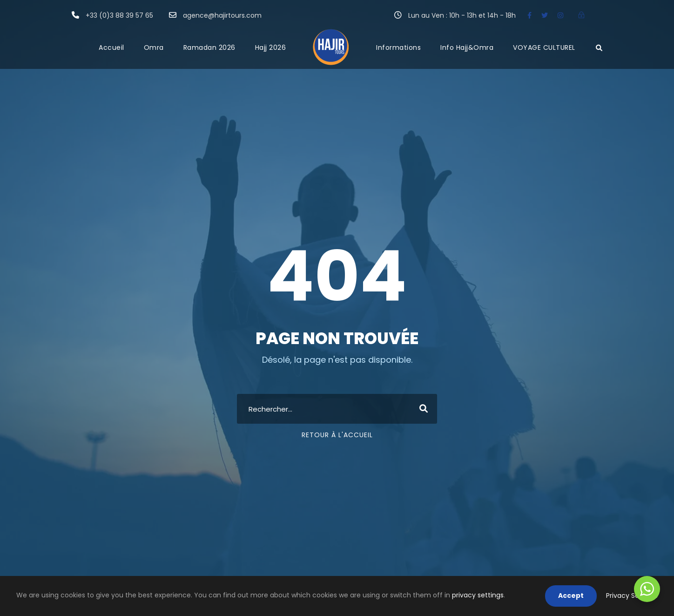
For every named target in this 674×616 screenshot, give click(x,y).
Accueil (111, 47)
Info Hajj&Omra (467, 47)
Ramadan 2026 (209, 47)
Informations (398, 47)
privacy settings (478, 595)
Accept (571, 596)
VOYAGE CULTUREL (544, 47)
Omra (154, 47)
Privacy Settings (632, 596)
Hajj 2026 (271, 47)
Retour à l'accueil (337, 435)
